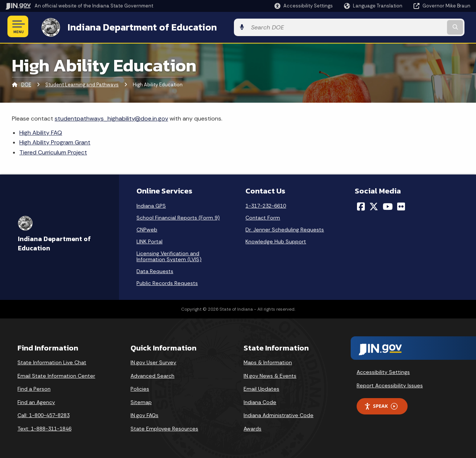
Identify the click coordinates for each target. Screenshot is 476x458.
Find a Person (34, 388)
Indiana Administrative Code (279, 414)
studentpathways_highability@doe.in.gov (111, 117)
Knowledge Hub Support (276, 240)
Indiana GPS (151, 204)
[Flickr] (401, 205)
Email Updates (261, 388)
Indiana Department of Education (135, 26)
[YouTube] (388, 205)
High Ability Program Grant (55, 141)
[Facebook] (361, 205)
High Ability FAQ (41, 131)
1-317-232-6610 (266, 204)
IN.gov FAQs (144, 414)
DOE (26, 84)
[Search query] (417, 27)
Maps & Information (268, 361)
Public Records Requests (167, 282)
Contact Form (263, 216)
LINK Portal (149, 240)
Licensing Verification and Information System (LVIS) (169, 255)
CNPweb (147, 228)
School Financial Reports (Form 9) (178, 216)
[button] (304, 6)
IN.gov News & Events (270, 374)
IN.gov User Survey (153, 361)
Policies (140, 388)
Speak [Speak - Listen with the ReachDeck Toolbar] (381, 405)
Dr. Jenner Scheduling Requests (285, 228)
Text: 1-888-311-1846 (44, 427)
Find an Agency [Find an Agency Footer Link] (36, 401)
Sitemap (141, 401)
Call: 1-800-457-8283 (44, 414)
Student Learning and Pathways (82, 84)
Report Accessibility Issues (390, 384)
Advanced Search (152, 374)
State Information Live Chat (52, 361)
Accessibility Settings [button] (383, 371)
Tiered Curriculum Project (53, 151)
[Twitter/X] (374, 205)
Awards (253, 427)
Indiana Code (260, 401)
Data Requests (155, 270)
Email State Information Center (56, 374)
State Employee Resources (164, 427)
